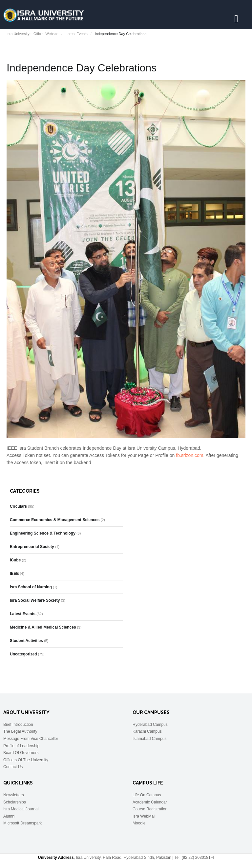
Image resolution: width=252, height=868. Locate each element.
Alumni (9, 816)
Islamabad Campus (149, 739)
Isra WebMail (144, 816)
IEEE (14, 574)
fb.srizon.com (189, 455)
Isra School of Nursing (31, 587)
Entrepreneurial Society (32, 547)
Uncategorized (23, 654)
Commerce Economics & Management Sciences (55, 520)
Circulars (18, 506)
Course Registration (150, 809)
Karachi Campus (147, 731)
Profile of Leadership (21, 746)
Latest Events (77, 34)
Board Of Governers (21, 753)
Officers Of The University (26, 760)
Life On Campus (147, 795)
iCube (15, 560)
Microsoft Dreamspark (22, 823)
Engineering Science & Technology (43, 533)
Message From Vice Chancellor (31, 739)
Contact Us (13, 767)
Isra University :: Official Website (32, 34)
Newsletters (14, 795)
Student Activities (26, 641)
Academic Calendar (150, 802)
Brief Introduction (18, 725)
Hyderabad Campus (150, 725)
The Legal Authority (20, 731)
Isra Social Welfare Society (35, 600)
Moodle (139, 823)
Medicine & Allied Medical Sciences (43, 627)
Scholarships (15, 802)
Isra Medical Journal (21, 809)
